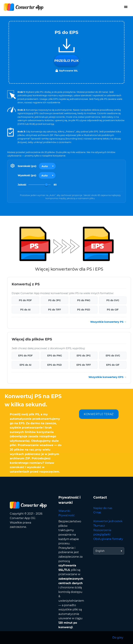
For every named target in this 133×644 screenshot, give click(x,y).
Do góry (118, 638)
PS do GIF (113, 310)
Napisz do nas (103, 508)
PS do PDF (25, 300)
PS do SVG (113, 300)
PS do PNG (84, 300)
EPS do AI (25, 365)
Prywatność (66, 515)
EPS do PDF (25, 356)
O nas (97, 512)
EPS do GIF (113, 365)
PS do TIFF (55, 310)
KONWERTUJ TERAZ (99, 414)
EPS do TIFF (84, 365)
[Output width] (47, 166)
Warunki (64, 511)
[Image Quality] (40, 185)
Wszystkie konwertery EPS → (107, 377)
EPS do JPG (84, 356)
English (100, 551)
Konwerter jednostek (108, 521)
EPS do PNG (55, 356)
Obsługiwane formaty (108, 539)
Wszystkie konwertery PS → (108, 322)
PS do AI (25, 310)
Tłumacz (99, 526)
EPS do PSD (54, 365)
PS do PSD (84, 310)
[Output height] (47, 175)
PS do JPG (54, 300)
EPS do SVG (113, 356)
